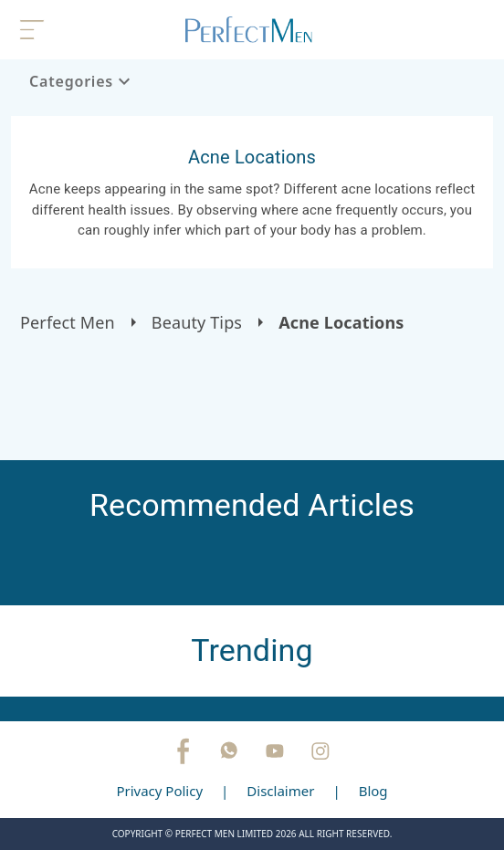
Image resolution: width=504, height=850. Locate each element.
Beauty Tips (197, 322)
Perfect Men (68, 322)
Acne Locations (341, 322)
